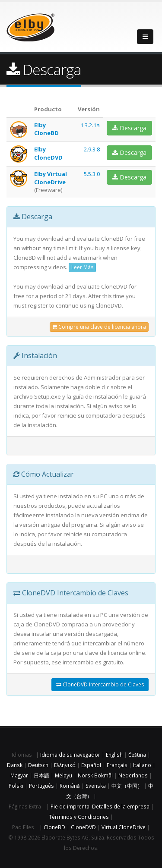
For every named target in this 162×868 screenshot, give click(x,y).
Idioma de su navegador (70, 755)
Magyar (19, 775)
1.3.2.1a (90, 125)
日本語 (41, 775)
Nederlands (133, 775)
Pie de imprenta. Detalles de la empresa (100, 806)
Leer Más (82, 267)
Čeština (137, 755)
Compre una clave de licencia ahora (99, 327)
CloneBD (54, 827)
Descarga (129, 128)
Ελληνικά (65, 765)
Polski (16, 786)
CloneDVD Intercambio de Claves (100, 684)
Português (41, 786)
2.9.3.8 (92, 149)
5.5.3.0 (92, 174)
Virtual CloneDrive (124, 827)
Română (70, 786)
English (114, 755)
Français (117, 765)
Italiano (142, 765)
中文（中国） (127, 786)
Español (91, 765)
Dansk (15, 765)
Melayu (64, 775)
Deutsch (38, 765)
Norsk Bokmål (95, 775)
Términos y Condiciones (79, 817)
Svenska (96, 786)
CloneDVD (83, 827)
